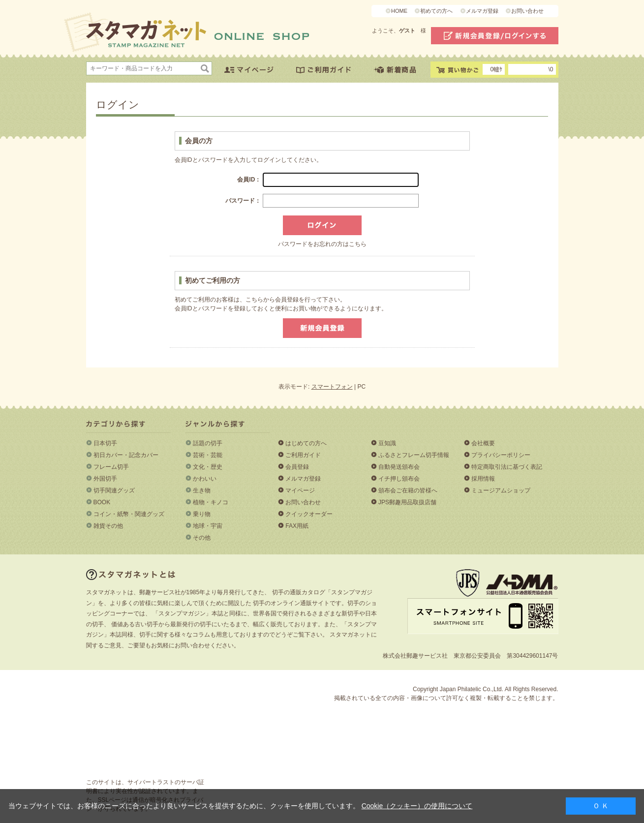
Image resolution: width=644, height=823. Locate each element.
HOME (399, 11)
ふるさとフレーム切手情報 (414, 455)
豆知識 (387, 443)
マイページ (300, 490)
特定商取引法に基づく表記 (507, 467)
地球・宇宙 (208, 526)
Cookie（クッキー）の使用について (417, 806)
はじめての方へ (306, 443)
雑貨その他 (108, 526)
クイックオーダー (309, 514)
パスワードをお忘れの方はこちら (322, 244)
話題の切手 (208, 443)
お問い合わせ (527, 11)
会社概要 (483, 443)
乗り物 (202, 514)
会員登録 (297, 467)
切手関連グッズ (114, 490)
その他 (202, 538)
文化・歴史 (208, 467)
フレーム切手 (111, 467)
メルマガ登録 (482, 11)
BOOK (102, 502)
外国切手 (105, 479)
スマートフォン (332, 387)
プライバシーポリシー (501, 455)
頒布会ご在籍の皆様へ (408, 490)
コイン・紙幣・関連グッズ (129, 514)
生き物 (202, 490)
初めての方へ (436, 11)
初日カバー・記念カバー (126, 455)
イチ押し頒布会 (399, 479)
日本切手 (105, 443)
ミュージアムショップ (501, 490)
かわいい (205, 479)
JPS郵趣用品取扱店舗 (407, 502)
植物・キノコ (211, 502)
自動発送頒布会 (399, 467)
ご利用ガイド (303, 455)
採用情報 (483, 479)
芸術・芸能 (208, 455)
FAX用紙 (297, 526)
